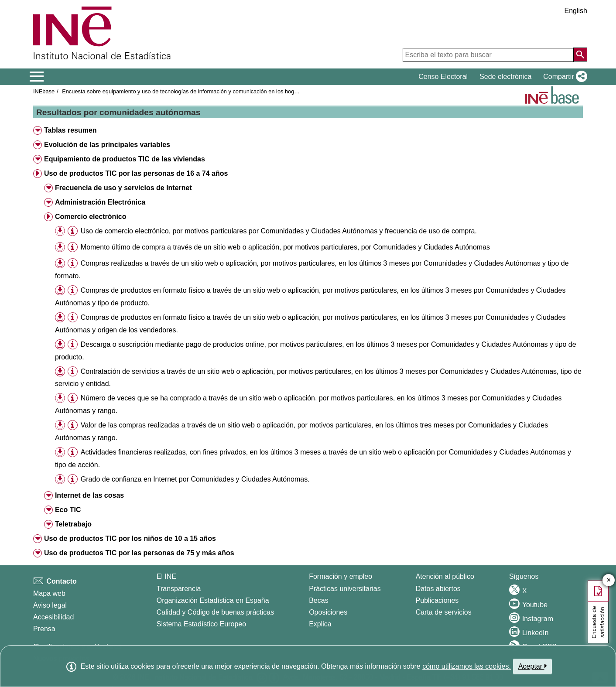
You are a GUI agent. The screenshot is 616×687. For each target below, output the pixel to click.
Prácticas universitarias (345, 589)
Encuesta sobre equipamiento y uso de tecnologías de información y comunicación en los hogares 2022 (190, 91)
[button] (563, 77)
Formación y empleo (341, 576)
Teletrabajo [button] (73, 524)
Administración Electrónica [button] (100, 202)
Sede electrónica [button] (505, 77)
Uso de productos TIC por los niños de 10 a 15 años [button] (130, 538)
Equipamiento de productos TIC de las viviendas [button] (125, 159)
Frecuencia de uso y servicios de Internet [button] (123, 188)
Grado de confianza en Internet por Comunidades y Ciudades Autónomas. (195, 479)
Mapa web (49, 593)
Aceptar (532, 666)
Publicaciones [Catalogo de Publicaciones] (437, 600)
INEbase (44, 91)
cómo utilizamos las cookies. (467, 666)
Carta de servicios (444, 612)
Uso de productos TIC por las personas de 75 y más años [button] (139, 553)
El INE (166, 576)
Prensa (44, 629)
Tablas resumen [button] (70, 130)
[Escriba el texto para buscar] (488, 55)
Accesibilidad (53, 617)
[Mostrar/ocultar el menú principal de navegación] (37, 77)
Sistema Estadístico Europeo (201, 624)
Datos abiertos (438, 589)
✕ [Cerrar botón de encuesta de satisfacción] (609, 580)
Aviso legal (50, 605)
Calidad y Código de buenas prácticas (216, 612)
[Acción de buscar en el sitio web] (580, 55)
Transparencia (179, 589)
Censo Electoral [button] (443, 77)
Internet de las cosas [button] (89, 495)
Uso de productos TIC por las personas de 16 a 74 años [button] (136, 173)
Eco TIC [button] (68, 510)
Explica (320, 624)
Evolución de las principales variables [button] (107, 145)
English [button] (576, 11)
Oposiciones (328, 612)
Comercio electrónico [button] (91, 217)
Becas (318, 600)
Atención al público (445, 576)
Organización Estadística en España (213, 600)
